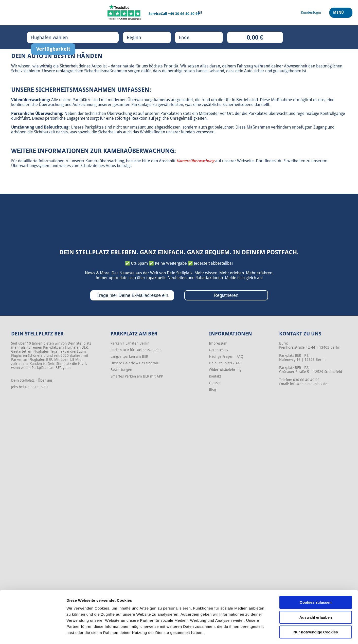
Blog (212, 389)
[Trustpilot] (125, 13)
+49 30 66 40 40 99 (184, 14)
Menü (339, 15)
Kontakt (215, 376)
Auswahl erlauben (316, 597)
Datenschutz (219, 350)
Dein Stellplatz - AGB (226, 363)
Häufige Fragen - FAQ (226, 356)
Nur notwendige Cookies (316, 612)
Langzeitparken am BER (129, 356)
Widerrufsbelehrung (225, 370)
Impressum (218, 343)
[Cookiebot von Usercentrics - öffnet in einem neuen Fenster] (33, 634)
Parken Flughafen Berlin (130, 343)
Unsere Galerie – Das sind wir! (135, 363)
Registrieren (226, 295)
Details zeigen (270, 634)
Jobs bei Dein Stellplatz (30, 387)
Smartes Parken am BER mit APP (137, 376)
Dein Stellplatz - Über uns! (32, 380)
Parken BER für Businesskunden (136, 350)
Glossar (215, 383)
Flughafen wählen (55, 37)
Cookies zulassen (316, 582)
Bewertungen (121, 370)
